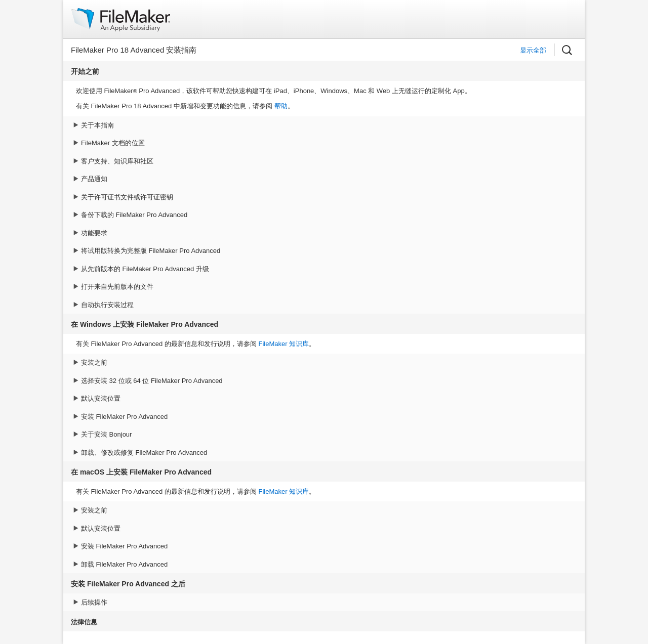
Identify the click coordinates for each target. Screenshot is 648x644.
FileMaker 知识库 (283, 344)
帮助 (281, 106)
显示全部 (533, 50)
